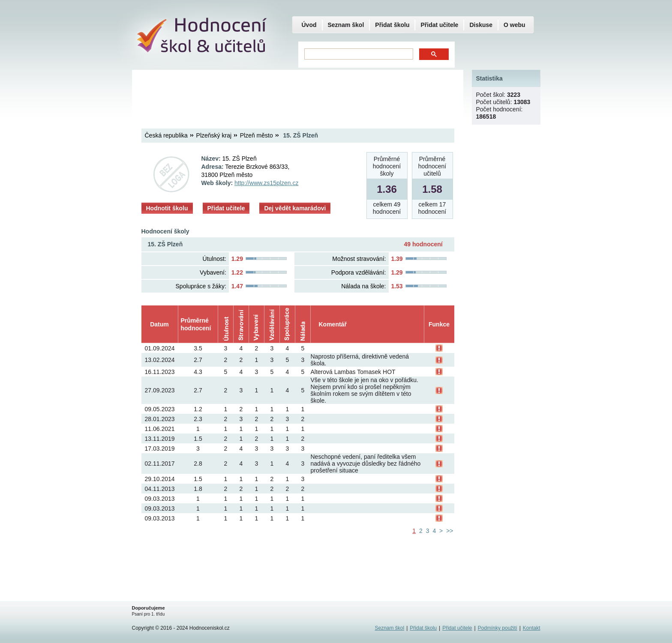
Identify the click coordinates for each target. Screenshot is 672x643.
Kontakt (532, 628)
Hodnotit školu (167, 208)
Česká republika (166, 135)
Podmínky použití (498, 628)
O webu (514, 25)
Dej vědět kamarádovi (295, 208)
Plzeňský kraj (214, 135)
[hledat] (358, 54)
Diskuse (481, 25)
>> (450, 531)
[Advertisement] (297, 92)
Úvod (309, 25)
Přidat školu (392, 25)
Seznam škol (346, 25)
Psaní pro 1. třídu (148, 614)
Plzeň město (256, 135)
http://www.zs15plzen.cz (266, 183)
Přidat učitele (226, 208)
